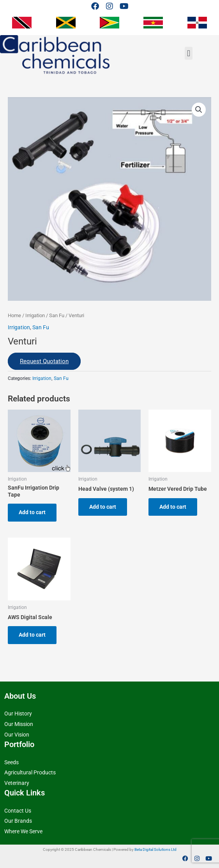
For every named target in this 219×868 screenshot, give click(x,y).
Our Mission (19, 724)
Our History (18, 714)
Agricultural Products (30, 772)
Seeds (11, 762)
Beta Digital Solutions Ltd (155, 850)
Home (14, 315)
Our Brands (18, 821)
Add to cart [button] (32, 512)
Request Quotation (44, 361)
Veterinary (17, 783)
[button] (188, 53)
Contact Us (18, 811)
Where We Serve (23, 831)
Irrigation (35, 315)
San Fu (57, 315)
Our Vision (17, 735)
